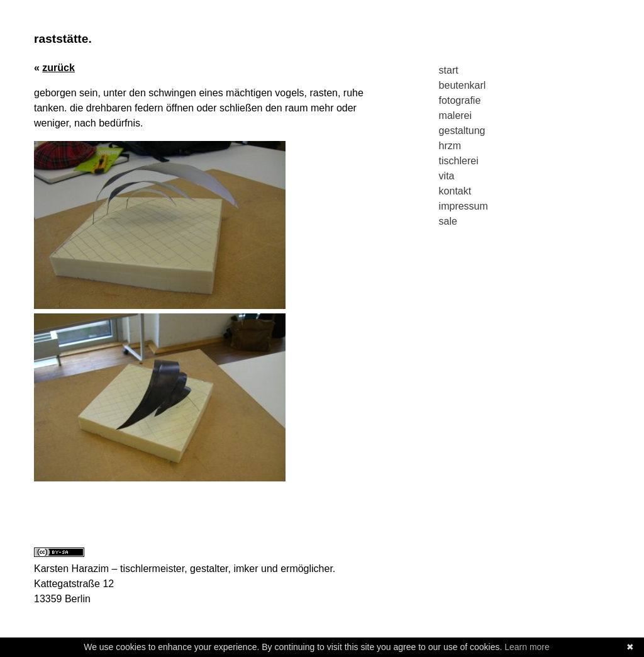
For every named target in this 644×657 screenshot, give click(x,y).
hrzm (450, 146)
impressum (464, 206)
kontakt (455, 191)
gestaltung (462, 131)
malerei (455, 115)
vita (447, 176)
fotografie (460, 100)
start (449, 70)
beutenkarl (463, 85)
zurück (58, 68)
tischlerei (459, 161)
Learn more (527, 647)
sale (448, 221)
